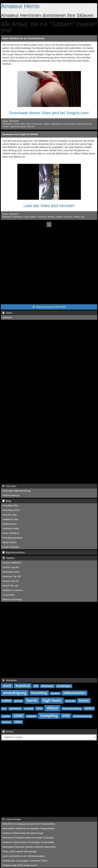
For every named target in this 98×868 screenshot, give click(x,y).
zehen (18, 722)
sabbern (47, 124)
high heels (52, 700)
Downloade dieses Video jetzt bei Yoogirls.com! (49, 113)
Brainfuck (68, 217)
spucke (6, 716)
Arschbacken (37, 124)
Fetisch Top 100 (10, 586)
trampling (49, 715)
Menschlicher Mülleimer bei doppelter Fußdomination (29, 829)
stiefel (18, 716)
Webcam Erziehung (12, 599)
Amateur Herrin (20, 6)
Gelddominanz (10, 524)
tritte (66, 716)
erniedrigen (64, 686)
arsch (7, 686)
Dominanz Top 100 (12, 576)
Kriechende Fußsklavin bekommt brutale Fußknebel (28, 838)
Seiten (7, 313)
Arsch (28, 124)
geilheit (19, 701)
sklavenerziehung (72, 708)
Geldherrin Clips (10, 519)
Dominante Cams (11, 572)
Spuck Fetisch (9, 542)
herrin (32, 700)
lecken (84, 700)
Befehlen (51, 217)
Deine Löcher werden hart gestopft (19, 852)
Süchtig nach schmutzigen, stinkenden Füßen (25, 861)
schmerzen (15, 708)
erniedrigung (15, 693)
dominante (42, 217)
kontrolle (70, 701)
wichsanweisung (82, 716)
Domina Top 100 (10, 581)
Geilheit (6, 127)
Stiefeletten (18, 217)
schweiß (29, 708)
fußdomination (74, 693)
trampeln (31, 716)
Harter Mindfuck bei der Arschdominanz (23, 38)
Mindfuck (30, 127)
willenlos (60, 217)
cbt (36, 686)
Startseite (7, 317)
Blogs (7, 501)
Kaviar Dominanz (11, 547)
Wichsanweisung (84, 124)
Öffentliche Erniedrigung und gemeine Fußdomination (29, 824)
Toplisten (8, 558)
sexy (39, 708)
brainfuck (23, 686)
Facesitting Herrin (11, 510)
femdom (55, 693)
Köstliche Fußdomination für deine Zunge (23, 833)
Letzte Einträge (12, 819)
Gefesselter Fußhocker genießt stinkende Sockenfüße (29, 847)
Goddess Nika (19, 124)
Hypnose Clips (10, 515)
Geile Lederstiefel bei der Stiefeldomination (24, 856)
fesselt (26, 217)
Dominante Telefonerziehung (17, 491)
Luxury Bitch (8, 595)
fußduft (7, 701)
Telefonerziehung (11, 495)
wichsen (6, 722)
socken (89, 708)
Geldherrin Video (11, 529)
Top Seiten (9, 486)
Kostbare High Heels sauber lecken (20, 865)
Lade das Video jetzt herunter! (49, 206)
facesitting (39, 693)
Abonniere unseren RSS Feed (49, 307)
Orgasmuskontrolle (18, 127)
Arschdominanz (69, 124)
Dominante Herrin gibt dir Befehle (20, 134)
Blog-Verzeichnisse (14, 552)
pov (4, 708)
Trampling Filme (10, 506)
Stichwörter (10, 680)
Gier (82, 217)
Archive (8, 732)
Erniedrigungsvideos (12, 538)
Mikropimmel (57, 124)
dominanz (47, 686)
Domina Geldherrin (12, 563)
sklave (52, 708)
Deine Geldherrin (11, 533)
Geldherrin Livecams (13, 590)
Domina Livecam (11, 567)
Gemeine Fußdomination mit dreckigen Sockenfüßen (28, 842)
